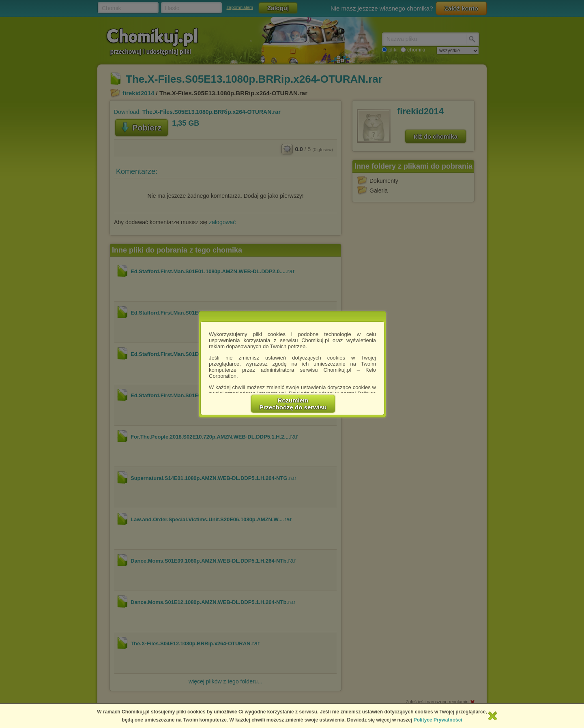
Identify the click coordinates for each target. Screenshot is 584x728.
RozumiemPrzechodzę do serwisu (293, 404)
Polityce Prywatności (438, 720)
